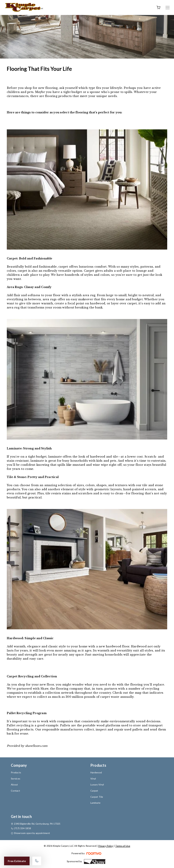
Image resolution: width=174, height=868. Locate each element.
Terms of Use (123, 846)
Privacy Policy (106, 846)
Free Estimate (17, 861)
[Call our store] (37, 861)
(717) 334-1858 (22, 828)
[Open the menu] (168, 8)
